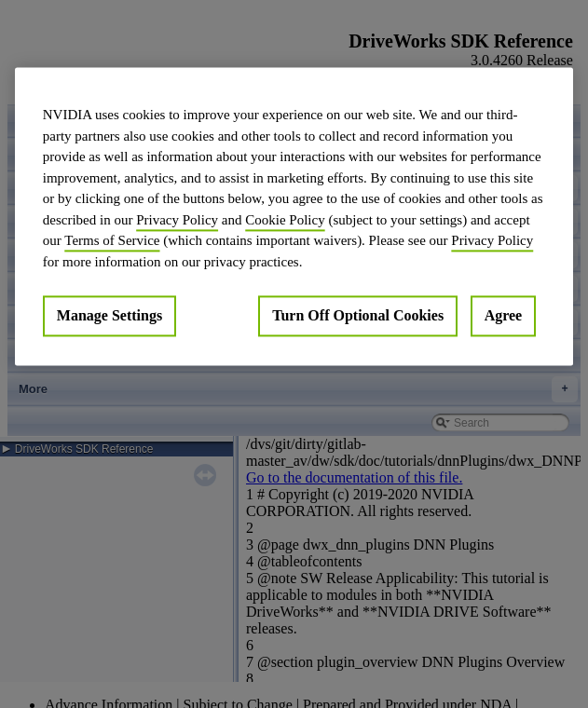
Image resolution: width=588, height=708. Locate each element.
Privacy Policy (177, 220)
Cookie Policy (285, 220)
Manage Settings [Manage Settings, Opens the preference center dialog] (109, 315)
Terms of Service (112, 240)
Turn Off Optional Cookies (358, 315)
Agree (504, 315)
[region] (294, 216)
